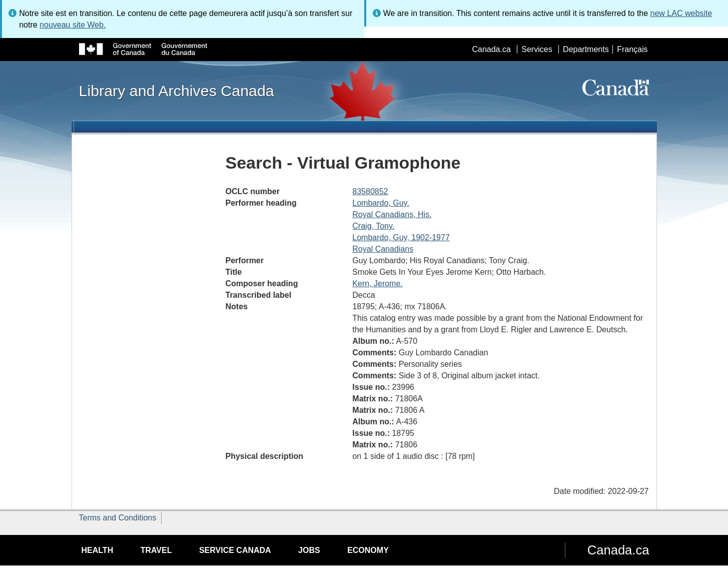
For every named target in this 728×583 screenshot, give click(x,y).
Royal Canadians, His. (392, 214)
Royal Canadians (383, 249)
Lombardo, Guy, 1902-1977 (401, 237)
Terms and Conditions (118, 518)
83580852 (370, 191)
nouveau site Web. (73, 25)
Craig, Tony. (373, 226)
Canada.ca (491, 49)
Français (632, 49)
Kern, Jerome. (377, 283)
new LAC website (681, 13)
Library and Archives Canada (177, 91)
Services (537, 49)
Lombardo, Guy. (381, 203)
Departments (586, 49)
